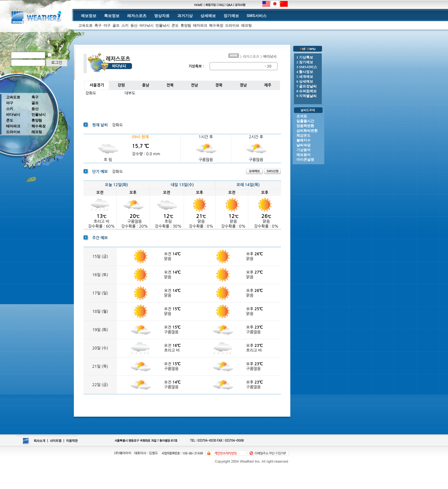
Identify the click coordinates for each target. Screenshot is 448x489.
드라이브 (232, 25)
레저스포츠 (137, 16)
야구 (107, 25)
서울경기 (97, 85)
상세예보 (208, 16)
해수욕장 (216, 25)
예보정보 (89, 16)
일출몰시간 (305, 121)
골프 (116, 25)
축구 (98, 25)
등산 (134, 25)
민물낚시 (163, 25)
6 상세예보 (305, 81)
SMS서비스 (257, 16)
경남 (243, 85)
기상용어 (303, 150)
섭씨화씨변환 (307, 131)
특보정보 (112, 16)
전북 (170, 85)
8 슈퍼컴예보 (307, 91)
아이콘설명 (305, 159)
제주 (268, 85)
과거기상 (185, 16)
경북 (219, 85)
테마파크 (200, 25)
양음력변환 (305, 126)
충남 (146, 85)
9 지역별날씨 (307, 96)
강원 (121, 85)
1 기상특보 (305, 57)
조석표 (302, 116)
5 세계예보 (305, 77)
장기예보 (231, 16)
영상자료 (162, 16)
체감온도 (303, 135)
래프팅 (246, 25)
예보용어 (303, 155)
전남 (194, 85)
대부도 (130, 93)
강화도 (91, 93)
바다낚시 (146, 25)
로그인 (57, 63)
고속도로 (85, 25)
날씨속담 (303, 145)
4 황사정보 (305, 72)
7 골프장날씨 (307, 86)
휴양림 (186, 25)
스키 (125, 25)
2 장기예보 (305, 62)
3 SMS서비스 (307, 67)
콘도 (175, 25)
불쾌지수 (303, 140)
